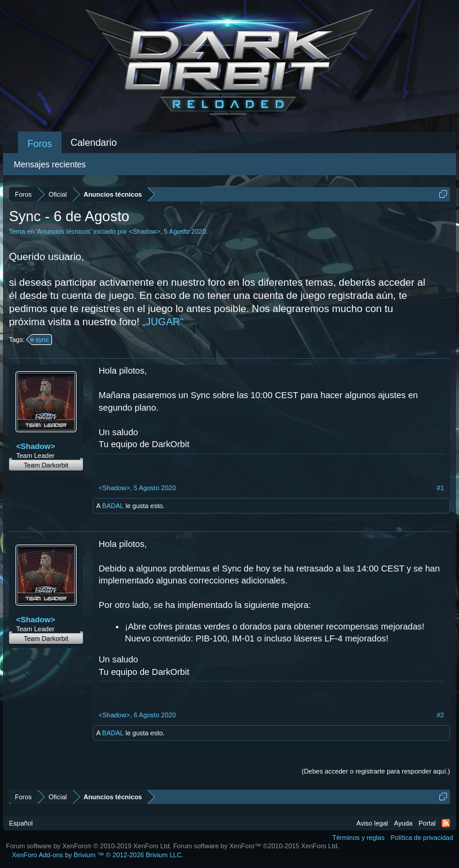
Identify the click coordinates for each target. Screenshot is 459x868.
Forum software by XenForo (89, 846)
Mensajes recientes (50, 164)
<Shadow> (145, 231)
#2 (440, 715)
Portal (427, 823)
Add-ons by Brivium (98, 855)
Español (21, 823)
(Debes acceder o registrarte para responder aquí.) (376, 771)
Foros (40, 144)
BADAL (113, 506)
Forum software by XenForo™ (256, 846)
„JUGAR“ (163, 322)
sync (40, 340)
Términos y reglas (358, 838)
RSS (446, 823)
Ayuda (403, 823)
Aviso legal (372, 823)
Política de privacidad (422, 838)
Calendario (94, 143)
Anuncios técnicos (64, 231)
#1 (440, 488)
